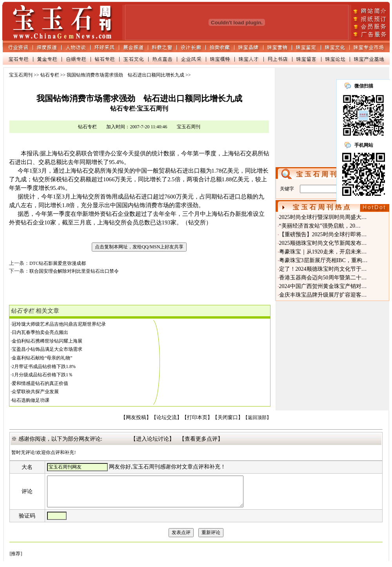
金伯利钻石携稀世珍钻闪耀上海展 (47, 341)
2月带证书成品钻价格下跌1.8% (44, 366)
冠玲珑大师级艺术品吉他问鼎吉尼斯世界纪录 (59, 324)
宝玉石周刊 (21, 75)
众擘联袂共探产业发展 (35, 392)
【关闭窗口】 (228, 418)
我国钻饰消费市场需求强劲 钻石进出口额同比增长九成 (125, 75)
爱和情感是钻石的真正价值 (40, 383)
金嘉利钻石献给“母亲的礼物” (42, 358)
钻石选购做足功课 (31, 400)
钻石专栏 (50, 75)
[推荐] (16, 560)
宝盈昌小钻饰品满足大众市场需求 (47, 349)
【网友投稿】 (136, 418)
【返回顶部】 (257, 418)
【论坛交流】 (167, 418)
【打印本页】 (197, 418)
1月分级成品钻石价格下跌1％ (42, 375)
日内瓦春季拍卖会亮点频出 (40, 332)
